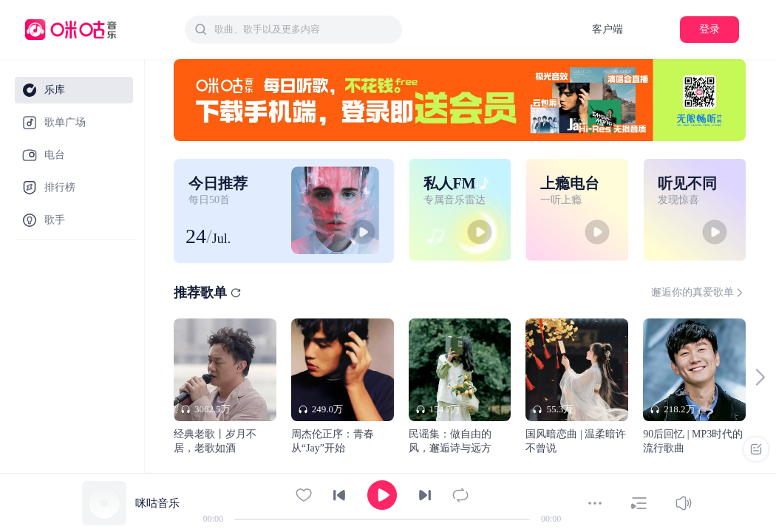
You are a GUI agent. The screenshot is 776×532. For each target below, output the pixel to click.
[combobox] (293, 30)
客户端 (607, 29)
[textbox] (304, 30)
